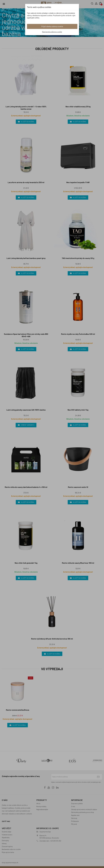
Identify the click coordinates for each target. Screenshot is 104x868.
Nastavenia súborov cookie (52, 32)
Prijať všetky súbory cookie (52, 26)
